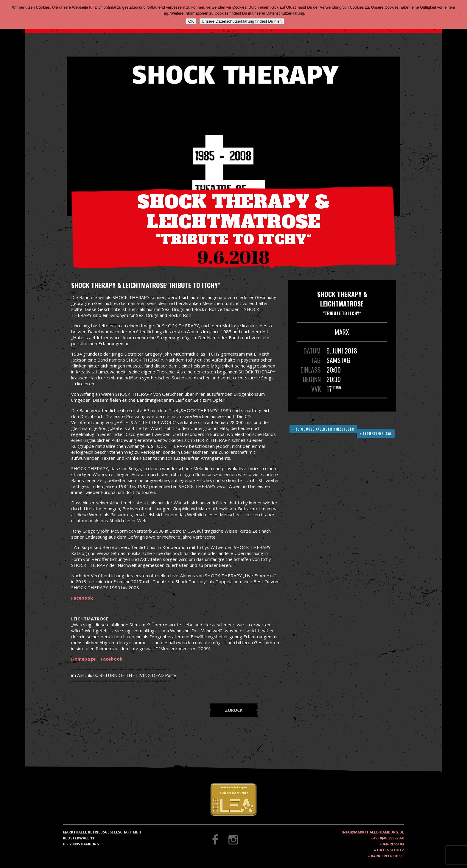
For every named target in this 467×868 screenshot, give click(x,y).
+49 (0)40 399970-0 (387, 838)
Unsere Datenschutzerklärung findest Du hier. (242, 21)
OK (191, 21)
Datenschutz (391, 850)
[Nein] (460, 15)
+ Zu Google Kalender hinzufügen (323, 429)
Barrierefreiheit (387, 856)
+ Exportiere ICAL (376, 434)
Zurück (234, 710)
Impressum (393, 844)
